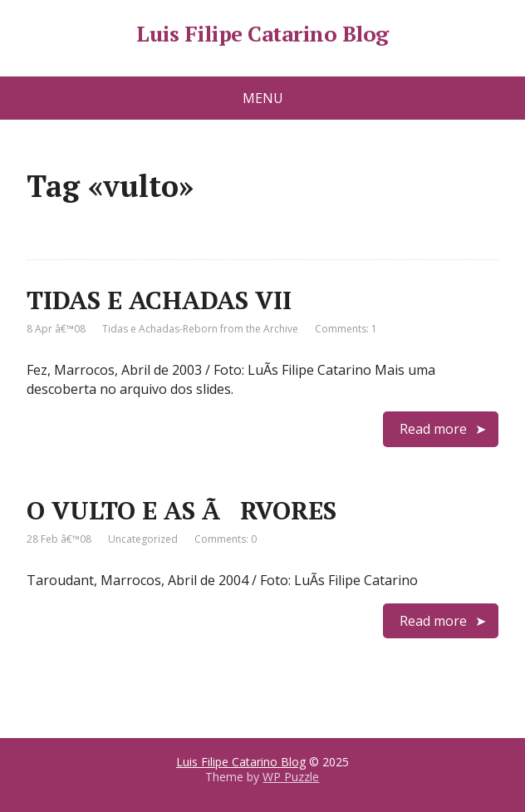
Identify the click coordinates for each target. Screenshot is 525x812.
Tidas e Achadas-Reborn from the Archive (200, 329)
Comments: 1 (346, 329)
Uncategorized (143, 539)
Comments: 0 (226, 539)
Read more (433, 429)
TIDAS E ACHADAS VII (159, 300)
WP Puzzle (291, 777)
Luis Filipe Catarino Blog (262, 34)
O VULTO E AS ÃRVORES (182, 510)
